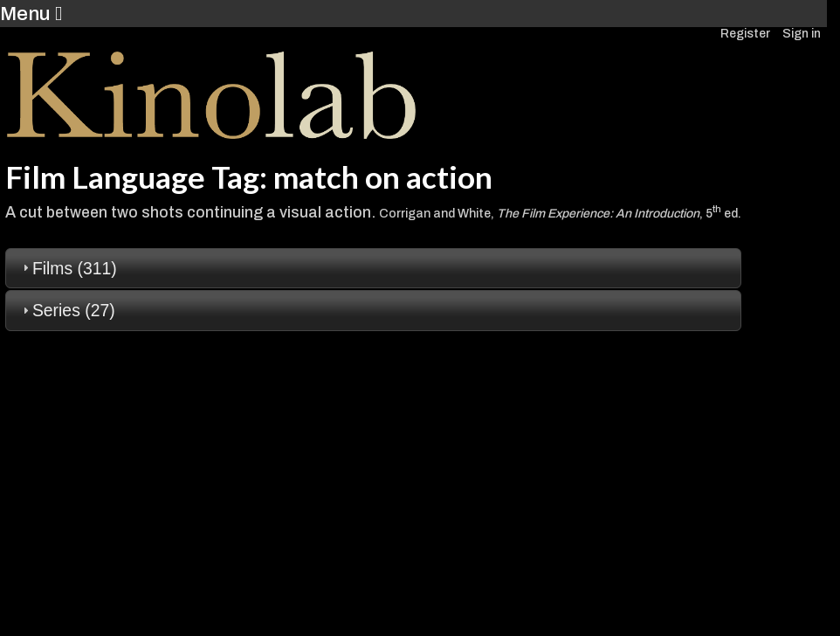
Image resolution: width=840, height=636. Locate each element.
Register (745, 34)
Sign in (802, 34)
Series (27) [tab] (67, 310)
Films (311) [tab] (68, 268)
